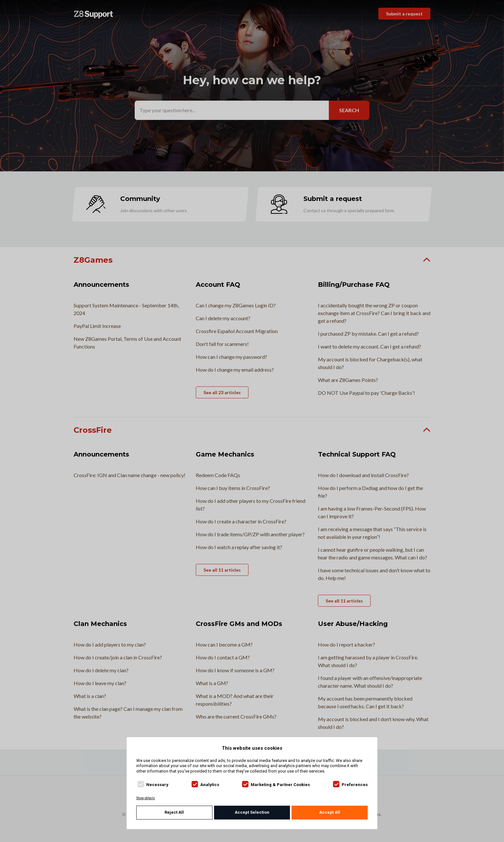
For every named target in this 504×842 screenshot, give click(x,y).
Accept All (330, 812)
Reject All (174, 812)
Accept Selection (252, 812)
